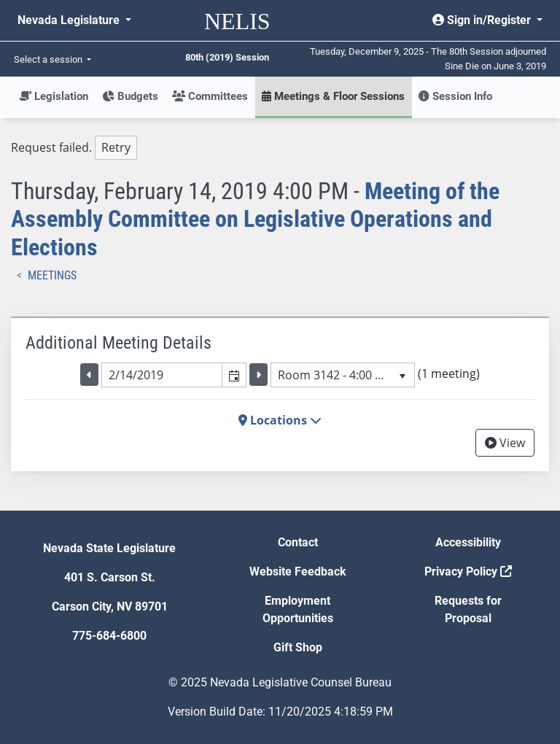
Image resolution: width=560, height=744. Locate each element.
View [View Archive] (505, 443)
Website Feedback (298, 571)
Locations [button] (280, 420)
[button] (234, 375)
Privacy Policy (468, 571)
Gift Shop (298, 647)
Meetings (52, 275)
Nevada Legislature (70, 20)
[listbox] (343, 375)
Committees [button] (210, 96)
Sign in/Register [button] (483, 20)
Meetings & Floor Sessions (333, 96)
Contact (298, 542)
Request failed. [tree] (74, 148)
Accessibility (468, 542)
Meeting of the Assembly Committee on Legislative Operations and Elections (255, 219)
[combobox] (162, 375)
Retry (116, 147)
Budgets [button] (130, 96)
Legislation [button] (54, 96)
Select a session (49, 59)
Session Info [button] (455, 96)
